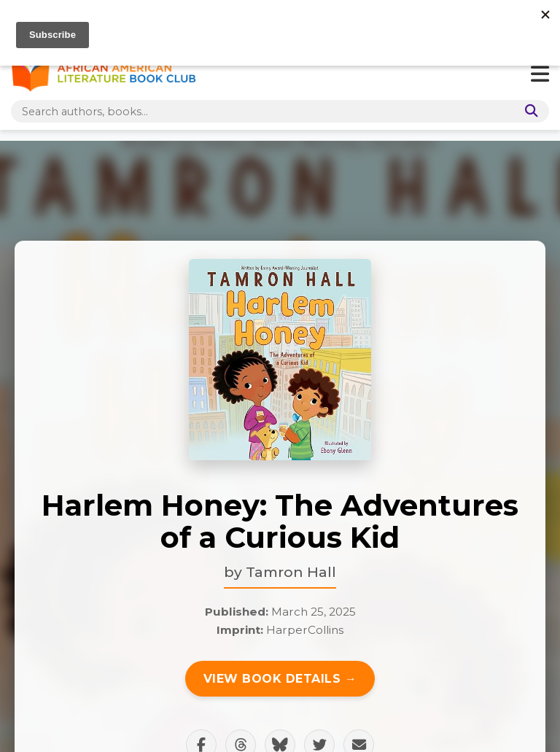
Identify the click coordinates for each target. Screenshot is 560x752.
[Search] (529, 111)
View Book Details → (280, 679)
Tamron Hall (291, 572)
